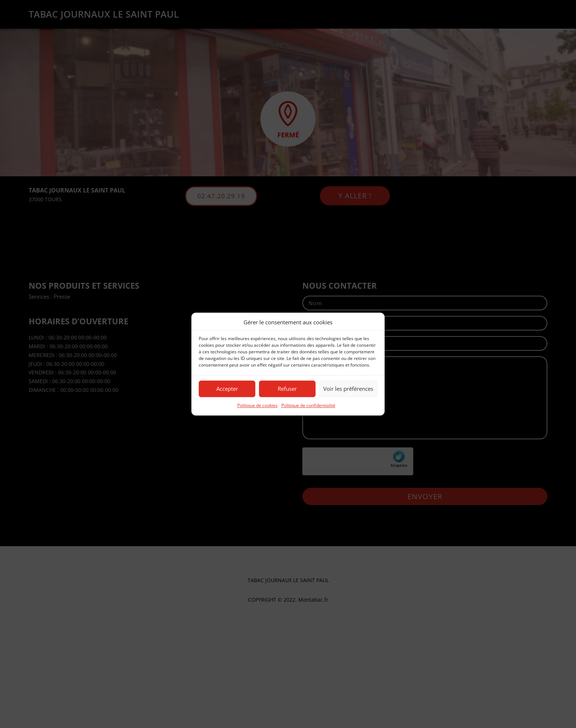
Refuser (287, 389)
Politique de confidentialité (308, 405)
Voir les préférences (348, 389)
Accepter (227, 389)
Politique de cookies (258, 405)
